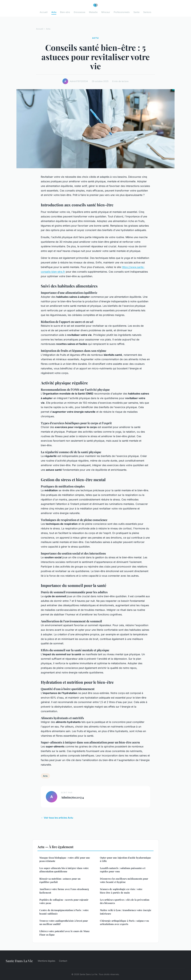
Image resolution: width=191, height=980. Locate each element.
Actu (54, 12)
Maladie (93, 12)
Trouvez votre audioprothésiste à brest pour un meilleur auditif (64, 922)
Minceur (106, 12)
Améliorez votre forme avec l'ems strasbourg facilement (64, 891)
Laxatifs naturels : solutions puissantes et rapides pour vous (123, 870)
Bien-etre (65, 12)
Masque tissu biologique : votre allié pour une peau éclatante (65, 859)
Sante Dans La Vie (19, 961)
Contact (63, 961)
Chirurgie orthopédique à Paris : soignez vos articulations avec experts (124, 922)
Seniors (147, 12)
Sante (136, 12)
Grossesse (79, 12)
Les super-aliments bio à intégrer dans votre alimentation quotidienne (64, 870)
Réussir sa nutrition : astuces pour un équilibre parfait (60, 880)
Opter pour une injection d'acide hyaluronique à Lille (125, 859)
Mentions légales (46, 961)
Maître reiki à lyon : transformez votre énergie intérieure (126, 912)
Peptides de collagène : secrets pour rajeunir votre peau (64, 901)
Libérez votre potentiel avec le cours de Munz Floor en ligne (64, 933)
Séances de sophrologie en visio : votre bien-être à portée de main (121, 891)
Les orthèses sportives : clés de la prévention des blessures (125, 901)
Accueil (44, 12)
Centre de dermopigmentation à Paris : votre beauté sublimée (64, 912)
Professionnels (122, 12)
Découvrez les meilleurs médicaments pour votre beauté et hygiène (124, 880)
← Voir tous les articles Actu (57, 818)
